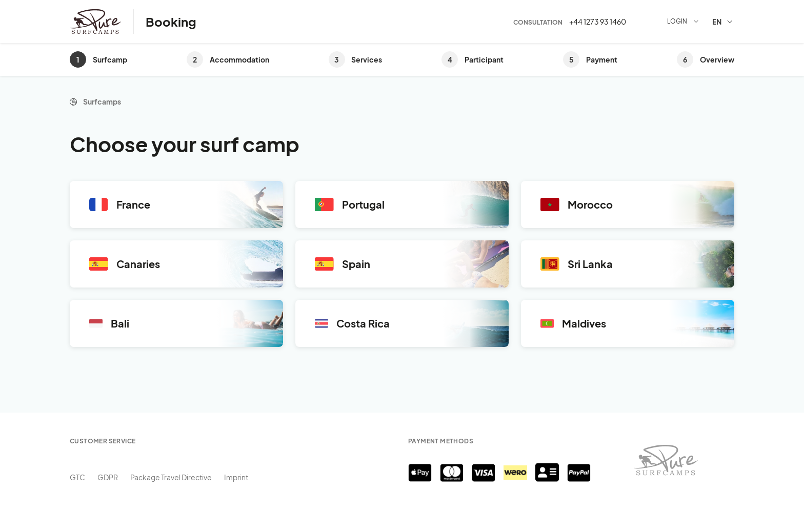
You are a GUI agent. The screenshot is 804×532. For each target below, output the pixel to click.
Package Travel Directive (171, 477)
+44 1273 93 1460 (598, 22)
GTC (77, 477)
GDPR (108, 477)
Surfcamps (102, 101)
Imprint (236, 477)
